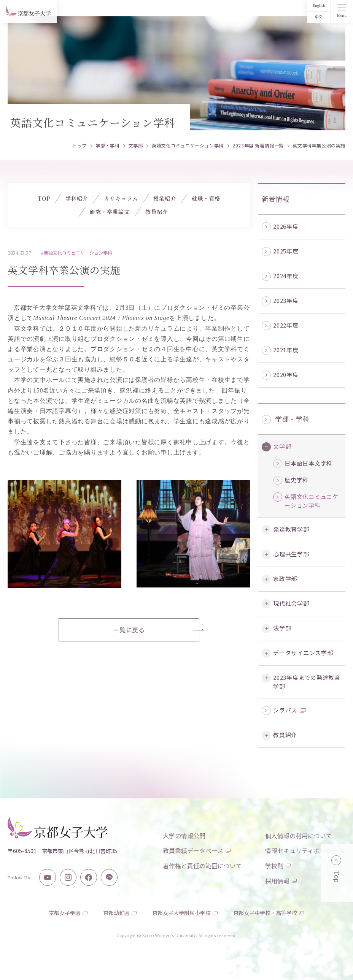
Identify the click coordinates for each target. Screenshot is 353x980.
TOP (44, 198)
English (319, 6)
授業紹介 (165, 198)
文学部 (282, 446)
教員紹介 (285, 735)
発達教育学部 (291, 529)
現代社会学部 (291, 603)
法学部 (282, 628)
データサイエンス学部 (303, 653)
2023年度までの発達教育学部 (307, 682)
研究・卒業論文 (110, 212)
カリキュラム (121, 198)
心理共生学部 (291, 554)
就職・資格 (206, 198)
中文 (319, 17)
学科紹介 (77, 198)
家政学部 (285, 579)
